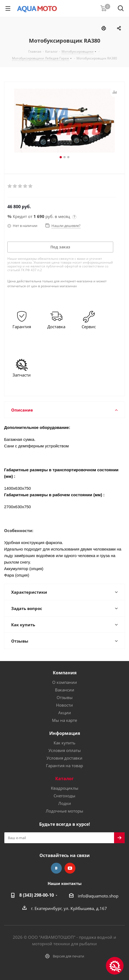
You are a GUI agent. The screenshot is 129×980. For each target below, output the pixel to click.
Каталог (64, 779)
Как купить (64, 743)
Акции (65, 713)
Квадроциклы (65, 788)
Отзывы (65, 697)
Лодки (65, 803)
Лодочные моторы (64, 811)
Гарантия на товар (64, 766)
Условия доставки (64, 758)
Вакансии (65, 690)
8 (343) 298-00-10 (37, 895)
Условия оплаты (65, 750)
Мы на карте (64, 720)
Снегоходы (64, 796)
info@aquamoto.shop (98, 896)
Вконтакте (56, 868)
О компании (65, 682)
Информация (65, 733)
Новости (64, 705)
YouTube (70, 868)
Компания (65, 673)
